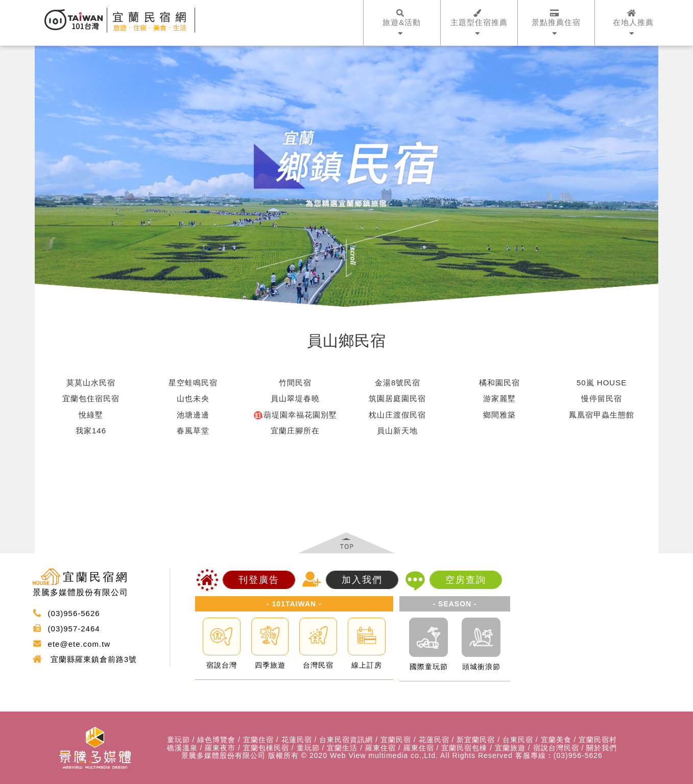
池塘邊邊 (193, 415)
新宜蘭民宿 (476, 740)
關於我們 (602, 748)
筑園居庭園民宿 (397, 398)
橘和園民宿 (499, 383)
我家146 (91, 431)
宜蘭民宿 (396, 740)
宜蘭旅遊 (510, 748)
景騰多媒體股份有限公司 (223, 756)
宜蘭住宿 (258, 740)
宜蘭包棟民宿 (266, 748)
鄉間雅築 (499, 415)
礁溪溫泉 (182, 748)
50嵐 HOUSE (602, 383)
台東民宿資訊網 (346, 740)
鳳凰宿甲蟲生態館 (602, 415)
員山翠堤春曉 (295, 398)
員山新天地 (397, 431)
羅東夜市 (220, 748)
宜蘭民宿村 (598, 740)
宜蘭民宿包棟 (464, 748)
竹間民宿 (295, 383)
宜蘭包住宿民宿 (91, 398)
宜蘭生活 (342, 748)
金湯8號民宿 (398, 383)
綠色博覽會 (216, 740)
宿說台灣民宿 (556, 748)
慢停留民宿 (602, 398)
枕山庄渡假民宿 (397, 415)
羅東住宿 (380, 748)
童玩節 (178, 740)
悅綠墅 (91, 415)
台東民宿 (518, 740)
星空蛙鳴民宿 (193, 383)
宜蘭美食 (556, 740)
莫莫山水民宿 (91, 383)
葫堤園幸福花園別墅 (295, 415)
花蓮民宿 (297, 740)
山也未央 (193, 398)
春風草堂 (193, 431)
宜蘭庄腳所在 (295, 431)
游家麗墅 (499, 398)
